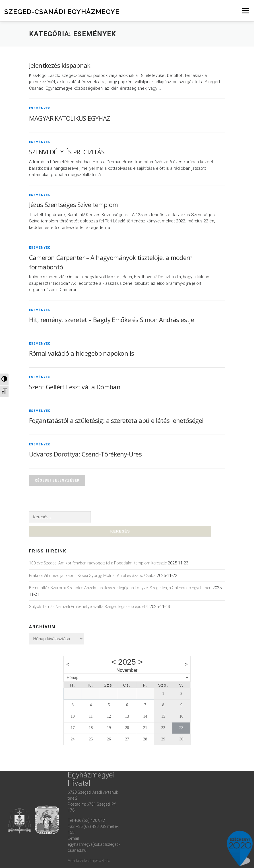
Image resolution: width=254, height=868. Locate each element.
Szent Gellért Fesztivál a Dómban (75, 387)
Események (40, 108)
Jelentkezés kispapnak (60, 65)
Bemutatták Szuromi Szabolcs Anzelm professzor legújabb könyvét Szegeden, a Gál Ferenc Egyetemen (120, 588)
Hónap (72, 678)
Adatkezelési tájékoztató (89, 861)
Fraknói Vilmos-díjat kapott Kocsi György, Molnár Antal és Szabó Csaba (92, 576)
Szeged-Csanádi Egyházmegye (62, 12)
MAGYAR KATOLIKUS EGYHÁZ (70, 118)
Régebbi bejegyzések (57, 480)
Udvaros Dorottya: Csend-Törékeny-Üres (85, 454)
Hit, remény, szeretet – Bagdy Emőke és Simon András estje (112, 320)
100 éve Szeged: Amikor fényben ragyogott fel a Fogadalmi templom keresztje (98, 563)
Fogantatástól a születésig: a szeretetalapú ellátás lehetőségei (116, 420)
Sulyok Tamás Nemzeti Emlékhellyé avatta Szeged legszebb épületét (89, 607)
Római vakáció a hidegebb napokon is (82, 353)
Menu (246, 11)
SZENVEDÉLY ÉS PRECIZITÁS (67, 152)
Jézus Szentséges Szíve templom (74, 204)
